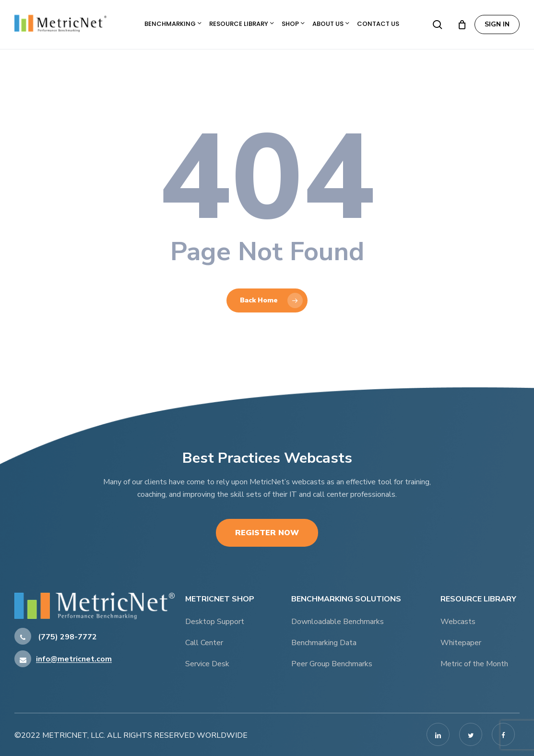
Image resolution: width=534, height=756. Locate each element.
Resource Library (242, 24)
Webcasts (458, 622)
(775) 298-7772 (56, 637)
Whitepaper (461, 643)
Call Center (204, 643)
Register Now (267, 533)
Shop (293, 24)
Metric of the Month (474, 664)
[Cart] (462, 24)
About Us (331, 24)
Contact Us (378, 24)
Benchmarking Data (324, 643)
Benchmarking (173, 24)
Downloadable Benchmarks (338, 622)
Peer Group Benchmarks (332, 664)
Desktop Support (215, 622)
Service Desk (207, 664)
